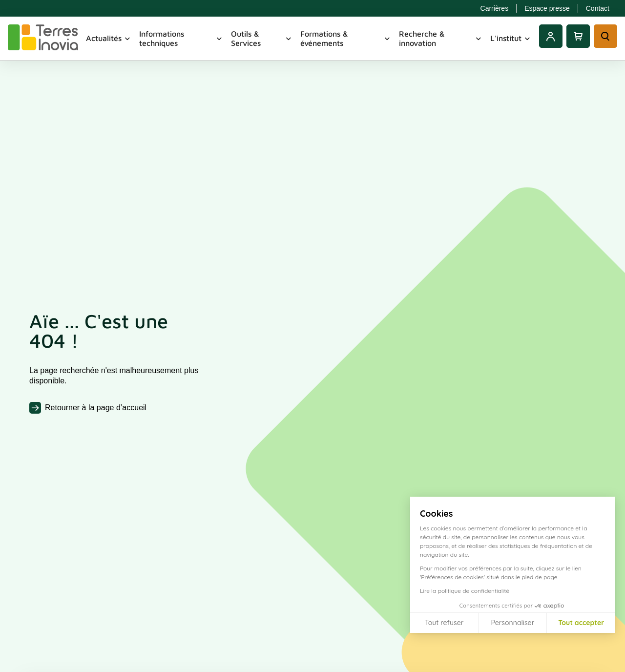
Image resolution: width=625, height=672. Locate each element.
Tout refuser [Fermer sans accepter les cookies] (444, 623)
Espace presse (547, 8)
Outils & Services (262, 38)
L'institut (511, 38)
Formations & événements (345, 38)
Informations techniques (181, 38)
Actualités (109, 38)
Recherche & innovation (441, 38)
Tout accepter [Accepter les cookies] (581, 623)
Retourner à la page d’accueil (96, 408)
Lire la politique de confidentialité (465, 591)
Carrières (495, 8)
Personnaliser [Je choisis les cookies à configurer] (512, 623)
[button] (610, 661)
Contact (598, 8)
